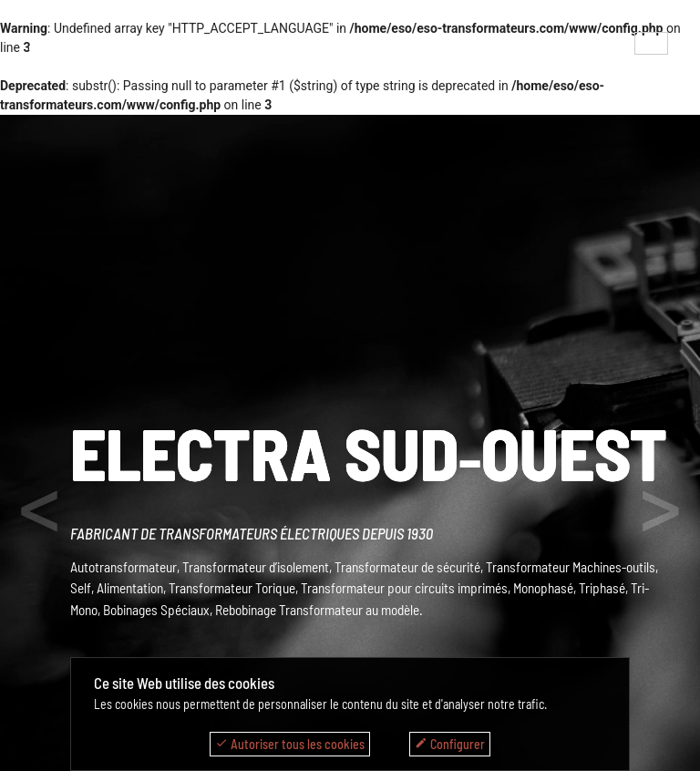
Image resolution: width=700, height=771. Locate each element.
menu (48, 48)
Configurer (450, 744)
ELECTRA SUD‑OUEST (369, 452)
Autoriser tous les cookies (290, 744)
